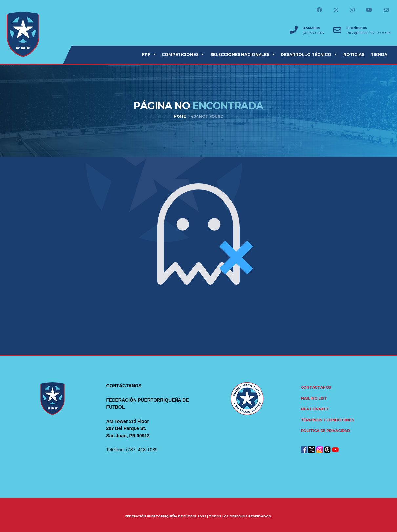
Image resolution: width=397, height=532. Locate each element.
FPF (146, 55)
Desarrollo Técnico (306, 55)
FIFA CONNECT (315, 409)
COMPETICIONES (180, 55)
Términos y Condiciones (328, 420)
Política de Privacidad (325, 431)
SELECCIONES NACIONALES (240, 55)
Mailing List (314, 398)
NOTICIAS (354, 55)
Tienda (379, 55)
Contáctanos (316, 387)
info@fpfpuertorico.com (368, 33)
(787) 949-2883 (313, 33)
